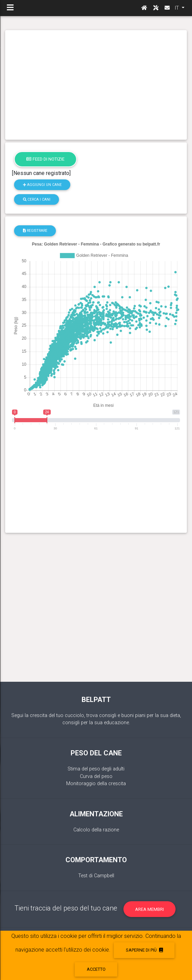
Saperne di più (144, 950)
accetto (96, 969)
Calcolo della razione (96, 830)
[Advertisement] (96, 85)
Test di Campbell (96, 876)
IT (178, 8)
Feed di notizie (45, 159)
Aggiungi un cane (42, 185)
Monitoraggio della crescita (96, 784)
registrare (35, 231)
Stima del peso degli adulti (96, 769)
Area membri (149, 909)
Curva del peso (96, 776)
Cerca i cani (37, 199)
